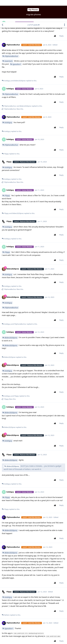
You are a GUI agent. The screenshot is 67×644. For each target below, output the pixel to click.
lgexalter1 (17, 42)
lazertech (9, 39)
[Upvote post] (55, 14)
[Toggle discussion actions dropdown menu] (65, 3)
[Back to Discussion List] (2, 3)
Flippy (7, 174)
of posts (33, 3)
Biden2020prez (11, 316)
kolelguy (8, 100)
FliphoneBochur (11, 34)
